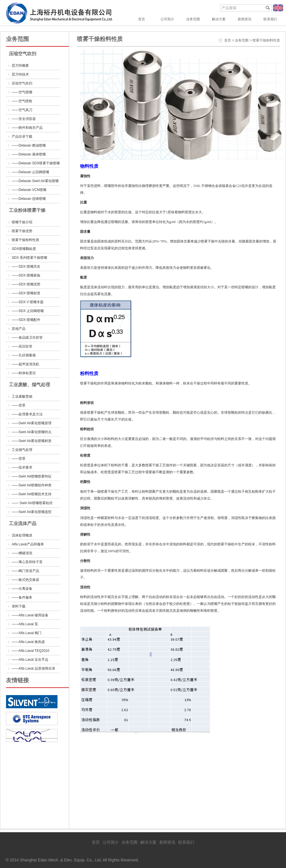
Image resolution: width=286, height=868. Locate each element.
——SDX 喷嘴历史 (26, 267)
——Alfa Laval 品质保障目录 (33, 668)
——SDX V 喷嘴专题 (28, 302)
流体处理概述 (22, 535)
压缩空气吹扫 (22, 83)
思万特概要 (20, 66)
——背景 (19, 405)
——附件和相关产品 (27, 128)
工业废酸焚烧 (22, 396)
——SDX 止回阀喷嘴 (28, 311)
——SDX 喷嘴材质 (26, 293)
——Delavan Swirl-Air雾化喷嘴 (35, 181)
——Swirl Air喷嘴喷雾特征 (32, 476)
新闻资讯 (245, 19)
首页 (142, 19)
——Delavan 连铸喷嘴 (29, 199)
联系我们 (270, 19)
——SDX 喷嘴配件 (26, 320)
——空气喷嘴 (22, 92)
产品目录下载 (22, 137)
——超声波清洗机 (25, 364)
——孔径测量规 (24, 355)
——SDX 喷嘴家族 (26, 275)
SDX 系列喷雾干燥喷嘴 (29, 258)
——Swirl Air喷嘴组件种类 (32, 485)
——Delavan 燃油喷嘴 (29, 145)
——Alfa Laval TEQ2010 (30, 651)
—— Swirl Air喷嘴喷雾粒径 (32, 503)
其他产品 (19, 329)
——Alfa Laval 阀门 (27, 633)
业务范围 (193, 19)
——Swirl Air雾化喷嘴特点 (32, 432)
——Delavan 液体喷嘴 (29, 154)
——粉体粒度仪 (24, 373)
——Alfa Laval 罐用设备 (30, 615)
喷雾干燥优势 (22, 231)
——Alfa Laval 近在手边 (30, 660)
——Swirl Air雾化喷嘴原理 (32, 423)
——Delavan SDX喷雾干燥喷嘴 (36, 163)
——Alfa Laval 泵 (25, 624)
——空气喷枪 (22, 101)
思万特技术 (20, 74)
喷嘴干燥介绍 (22, 222)
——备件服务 (22, 597)
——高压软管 (22, 346)
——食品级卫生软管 (27, 338)
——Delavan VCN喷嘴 (29, 190)
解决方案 (219, 19)
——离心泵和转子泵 (27, 562)
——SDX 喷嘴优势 (26, 284)
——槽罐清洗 (22, 553)
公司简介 (167, 19)
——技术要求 (22, 467)
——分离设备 (22, 589)
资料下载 (19, 606)
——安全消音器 (24, 119)
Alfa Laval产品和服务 (28, 544)
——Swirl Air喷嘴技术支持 (32, 494)
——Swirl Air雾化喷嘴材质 (32, 441)
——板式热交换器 (25, 580)
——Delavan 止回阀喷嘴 (30, 172)
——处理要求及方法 (27, 414)
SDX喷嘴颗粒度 (24, 249)
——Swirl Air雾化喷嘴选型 (32, 512)
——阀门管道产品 (25, 571)
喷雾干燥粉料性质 (25, 240)
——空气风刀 (22, 110)
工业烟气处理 (22, 450)
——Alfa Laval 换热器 (28, 642)
